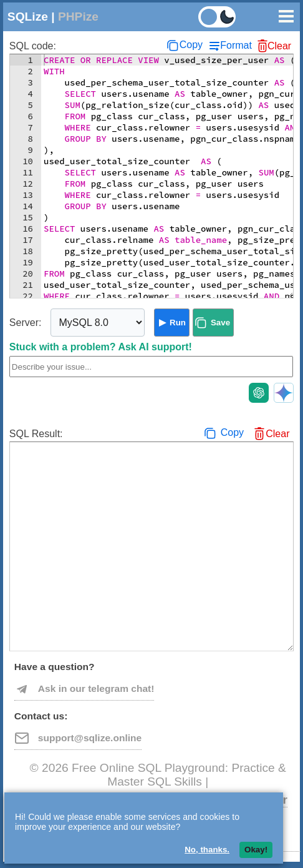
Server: (26, 323)
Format (236, 45)
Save (220, 323)
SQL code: (33, 46)
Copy (191, 45)
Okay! (256, 850)
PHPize (78, 17)
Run (178, 323)
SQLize (28, 17)
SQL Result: (36, 434)
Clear (279, 46)
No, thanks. (207, 850)
